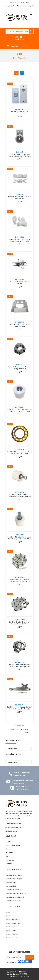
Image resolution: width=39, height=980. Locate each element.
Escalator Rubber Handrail (15, 897)
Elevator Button (11, 927)
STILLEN (27, 976)
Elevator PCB (10, 912)
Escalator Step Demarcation (16, 893)
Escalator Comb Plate (13, 890)
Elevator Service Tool (13, 923)
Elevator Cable (11, 931)
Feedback (9, 864)
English (32, 6)
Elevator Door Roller (13, 938)
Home (15, 58)
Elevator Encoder (12, 934)
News (7, 849)
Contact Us (10, 860)
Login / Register (10, 6)
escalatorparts (22, 787)
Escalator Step (11, 882)
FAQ (7, 856)
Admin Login (14, 976)
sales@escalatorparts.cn (22, 780)
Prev (11, 730)
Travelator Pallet (11, 886)
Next (28, 732)
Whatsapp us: (19, 3)
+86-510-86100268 (22, 773)
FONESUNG (24, 974)
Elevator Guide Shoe (13, 920)
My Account (22, 6)
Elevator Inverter (11, 916)
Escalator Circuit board (14, 875)
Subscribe (30, 957)
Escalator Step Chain (13, 901)
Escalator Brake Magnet (14, 879)
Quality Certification (13, 845)
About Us (9, 842)
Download (9, 853)
